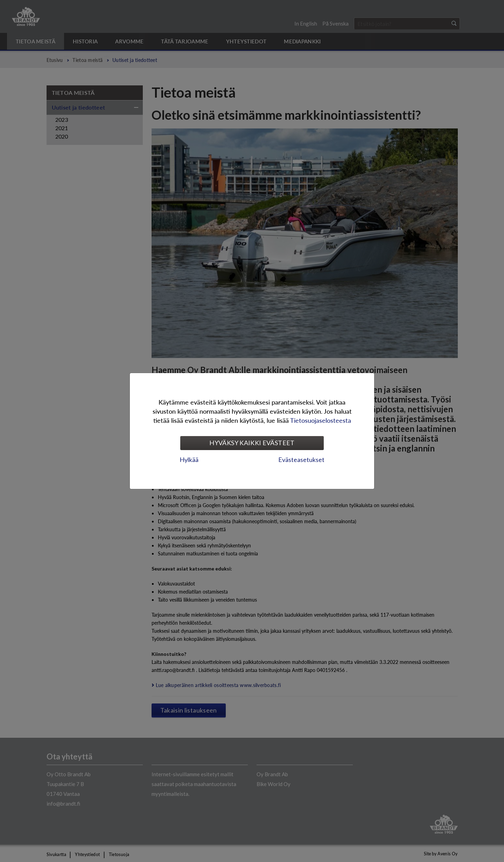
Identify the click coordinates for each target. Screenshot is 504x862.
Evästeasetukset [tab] (301, 460)
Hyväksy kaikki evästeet (252, 443)
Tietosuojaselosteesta (321, 420)
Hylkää (189, 460)
